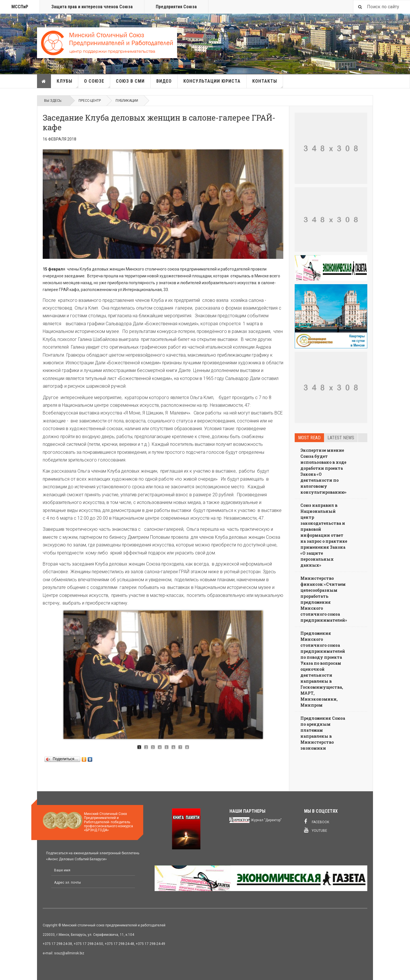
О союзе (97, 83)
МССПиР (20, 7)
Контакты (268, 83)
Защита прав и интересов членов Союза (92, 7)
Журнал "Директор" (266, 820)
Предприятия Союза (176, 7)
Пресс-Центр (90, 101)
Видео (164, 81)
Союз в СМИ (130, 81)
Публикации (127, 101)
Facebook (317, 822)
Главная (44, 81)
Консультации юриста (212, 81)
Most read (309, 438)
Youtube (316, 830)
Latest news (341, 438)
